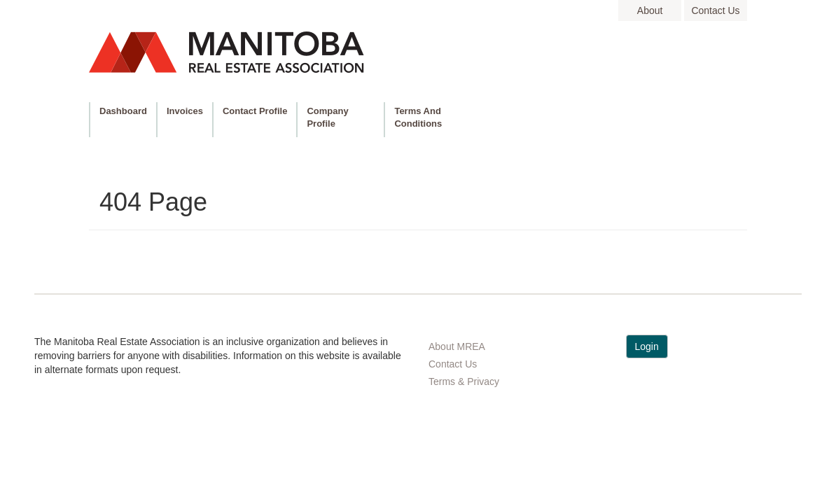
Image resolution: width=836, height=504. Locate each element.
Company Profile (327, 117)
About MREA (457, 346)
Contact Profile (255, 111)
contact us (715, 10)
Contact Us (453, 364)
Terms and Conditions (418, 117)
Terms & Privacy (464, 381)
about (650, 10)
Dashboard (123, 111)
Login (647, 346)
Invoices (185, 111)
